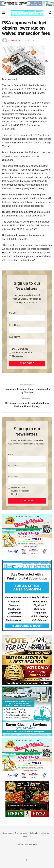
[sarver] (27, 660)
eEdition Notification (22, 353)
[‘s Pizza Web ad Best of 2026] (27, 799)
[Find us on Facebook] (26, 860)
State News (7, 833)
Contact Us (26, 836)
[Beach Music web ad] (27, 534)
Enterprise (16, 40)
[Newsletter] (10, 356)
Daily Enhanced (20, 349)
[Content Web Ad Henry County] (27, 595)
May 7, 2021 (31, 40)
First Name (15, 325)
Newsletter (18, 356)
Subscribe (34, 833)
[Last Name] (27, 342)
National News (21, 833)
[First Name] (27, 330)
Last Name (15, 337)
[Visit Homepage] (27, 13)
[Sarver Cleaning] (27, 711)
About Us (45, 833)
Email (12, 313)
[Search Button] (50, 13)
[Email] (27, 318)
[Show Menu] (4, 13)
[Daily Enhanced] (10, 349)
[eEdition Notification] (10, 353)
